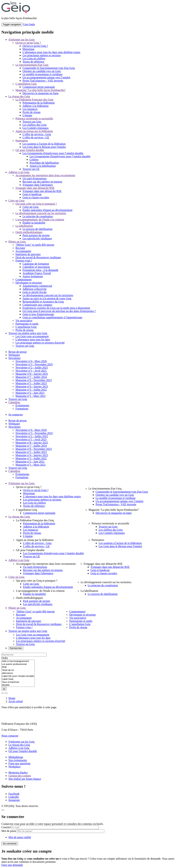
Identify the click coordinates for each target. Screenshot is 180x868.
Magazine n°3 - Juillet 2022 (31, 390)
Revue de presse (18, 352)
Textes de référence (33, 62)
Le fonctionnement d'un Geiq (32, 65)
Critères (34, 160)
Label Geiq (18, 679)
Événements (22, 405)
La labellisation (24, 226)
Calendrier (14, 402)
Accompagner (23, 251)
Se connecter (16, 415)
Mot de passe (9, 831)
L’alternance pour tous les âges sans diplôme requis (51, 52)
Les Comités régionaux (36, 128)
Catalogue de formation (36, 264)
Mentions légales (18, 773)
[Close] (3, 810)
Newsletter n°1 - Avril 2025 (31, 371)
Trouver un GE (31, 169)
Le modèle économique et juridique (42, 74)
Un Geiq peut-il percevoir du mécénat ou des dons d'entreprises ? (59, 311)
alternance (18, 673)
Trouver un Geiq (32, 122)
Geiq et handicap (32, 194)
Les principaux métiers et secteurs (42, 55)
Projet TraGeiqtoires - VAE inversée (43, 81)
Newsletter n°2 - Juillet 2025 (32, 368)
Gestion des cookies (20, 776)
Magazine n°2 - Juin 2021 (30, 393)
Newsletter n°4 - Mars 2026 (31, 361)
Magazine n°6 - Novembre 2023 (34, 380)
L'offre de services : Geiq (37, 134)
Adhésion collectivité (34, 289)
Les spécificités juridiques (37, 238)
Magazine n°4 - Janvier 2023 (32, 386)
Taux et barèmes (18, 682)
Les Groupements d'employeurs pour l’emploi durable (53, 153)
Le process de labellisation (37, 229)
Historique (28, 49)
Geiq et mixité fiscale (35, 292)
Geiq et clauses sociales (36, 197)
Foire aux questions (19, 763)
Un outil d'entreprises (35, 178)
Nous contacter (10, 736)
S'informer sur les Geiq (21, 40)
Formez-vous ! (24, 261)
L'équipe (27, 115)
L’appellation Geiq (26, 84)
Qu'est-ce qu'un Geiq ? (28, 43)
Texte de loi (18, 670)
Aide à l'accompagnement (18, 661)
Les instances (30, 109)
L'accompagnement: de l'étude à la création (40, 219)
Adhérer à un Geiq (19, 172)
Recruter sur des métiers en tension (43, 182)
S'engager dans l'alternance (38, 185)
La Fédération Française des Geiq (34, 100)
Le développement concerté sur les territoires (41, 213)
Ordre (5, 658)
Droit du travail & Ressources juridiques (38, 257)
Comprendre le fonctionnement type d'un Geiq (49, 68)
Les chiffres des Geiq (34, 125)
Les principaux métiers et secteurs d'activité (40, 343)
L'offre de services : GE (36, 137)
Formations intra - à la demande (40, 270)
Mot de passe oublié (20, 837)
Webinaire (14, 355)
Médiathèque (16, 757)
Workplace (15, 767)
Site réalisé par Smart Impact (25, 779)
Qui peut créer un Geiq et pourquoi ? (36, 204)
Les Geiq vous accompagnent (32, 336)
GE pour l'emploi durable (30, 150)
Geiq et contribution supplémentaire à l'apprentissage (52, 317)
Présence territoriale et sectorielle (34, 118)
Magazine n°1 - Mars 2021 (31, 396)
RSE (18, 667)
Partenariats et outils (27, 324)
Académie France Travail (37, 273)
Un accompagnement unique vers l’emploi (46, 77)
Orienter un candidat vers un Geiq (42, 71)
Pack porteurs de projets (36, 235)
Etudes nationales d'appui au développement (47, 210)
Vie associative (24, 321)
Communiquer (24, 279)
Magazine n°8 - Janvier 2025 (32, 374)
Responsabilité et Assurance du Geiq (43, 302)
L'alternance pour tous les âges (33, 339)
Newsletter (15, 358)
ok (4, 689)
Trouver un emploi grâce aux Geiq (28, 333)
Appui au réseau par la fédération (34, 131)
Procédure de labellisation (44, 163)
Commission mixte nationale (39, 87)
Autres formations (33, 276)
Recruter (20, 248)
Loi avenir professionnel (18, 664)
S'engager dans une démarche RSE (35, 188)
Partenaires (22, 141)
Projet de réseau (31, 112)
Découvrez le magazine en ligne (41, 93)
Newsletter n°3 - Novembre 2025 (34, 364)
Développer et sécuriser (29, 283)
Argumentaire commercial (37, 286)
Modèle (18, 685)
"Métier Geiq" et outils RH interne (35, 245)
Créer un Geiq (16, 201)
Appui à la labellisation (43, 166)
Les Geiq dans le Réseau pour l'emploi (44, 147)
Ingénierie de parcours (28, 254)
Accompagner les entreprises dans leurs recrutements (45, 175)
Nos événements (18, 760)
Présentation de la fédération (39, 103)
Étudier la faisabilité (34, 223)
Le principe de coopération (38, 216)
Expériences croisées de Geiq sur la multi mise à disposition (56, 308)
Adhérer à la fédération (36, 106)
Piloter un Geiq (17, 242)
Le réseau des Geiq (19, 96)
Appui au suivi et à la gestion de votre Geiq (47, 298)
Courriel (6, 827)
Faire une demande (12, 865)
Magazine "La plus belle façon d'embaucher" (41, 90)
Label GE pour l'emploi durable (18, 676)
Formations (22, 409)
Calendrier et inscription (36, 267)
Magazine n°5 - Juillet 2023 (31, 383)
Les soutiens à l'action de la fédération (44, 144)
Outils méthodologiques (29, 232)
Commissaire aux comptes (37, 305)
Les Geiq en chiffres (34, 58)
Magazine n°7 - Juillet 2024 (31, 377)
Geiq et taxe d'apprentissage (38, 314)
